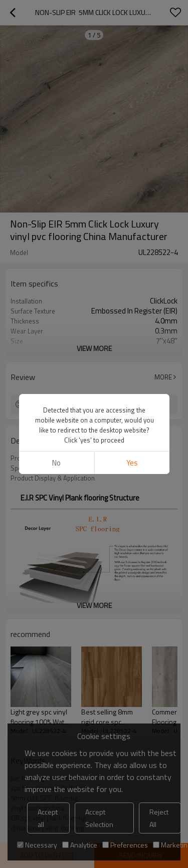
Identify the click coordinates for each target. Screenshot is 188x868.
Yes (132, 463)
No (56, 463)
